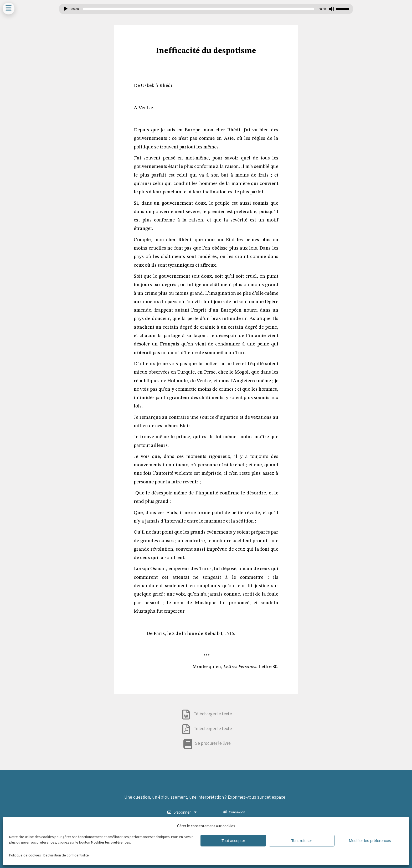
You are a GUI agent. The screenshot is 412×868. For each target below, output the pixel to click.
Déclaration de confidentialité (66, 856)
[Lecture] (66, 9)
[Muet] (332, 9)
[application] (206, 9)
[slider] (199, 9)
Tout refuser (302, 841)
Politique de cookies (25, 856)
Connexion (234, 813)
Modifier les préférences (370, 841)
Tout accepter (233, 841)
